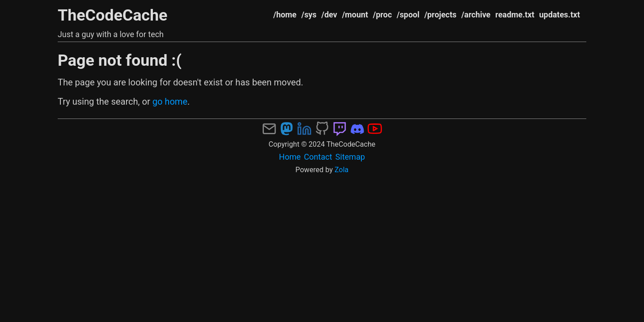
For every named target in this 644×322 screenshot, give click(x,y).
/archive (476, 15)
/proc (382, 15)
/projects (441, 15)
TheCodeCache (113, 15)
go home (170, 102)
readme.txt (515, 15)
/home (285, 15)
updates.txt (560, 15)
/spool (408, 15)
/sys (309, 15)
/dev (329, 15)
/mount (355, 15)
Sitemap (350, 157)
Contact (318, 157)
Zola (341, 170)
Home (290, 157)
